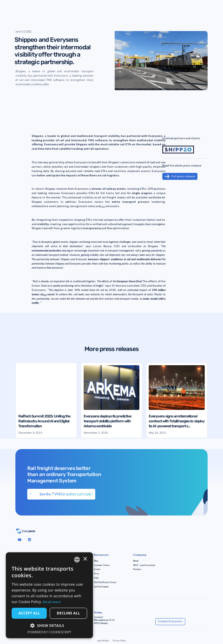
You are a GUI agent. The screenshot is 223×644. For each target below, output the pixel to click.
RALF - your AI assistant (144, 565)
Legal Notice (103, 641)
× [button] (85, 559)
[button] (49, 625)
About (136, 561)
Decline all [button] (69, 613)
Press (96, 574)
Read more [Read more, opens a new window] (52, 602)
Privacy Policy (119, 641)
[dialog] (49, 595)
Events (97, 569)
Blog (96, 561)
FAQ (96, 578)
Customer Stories (102, 565)
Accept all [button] (29, 613)
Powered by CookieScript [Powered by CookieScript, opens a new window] (50, 632)
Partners (137, 569)
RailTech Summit (101, 587)
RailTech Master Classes (105, 582)
